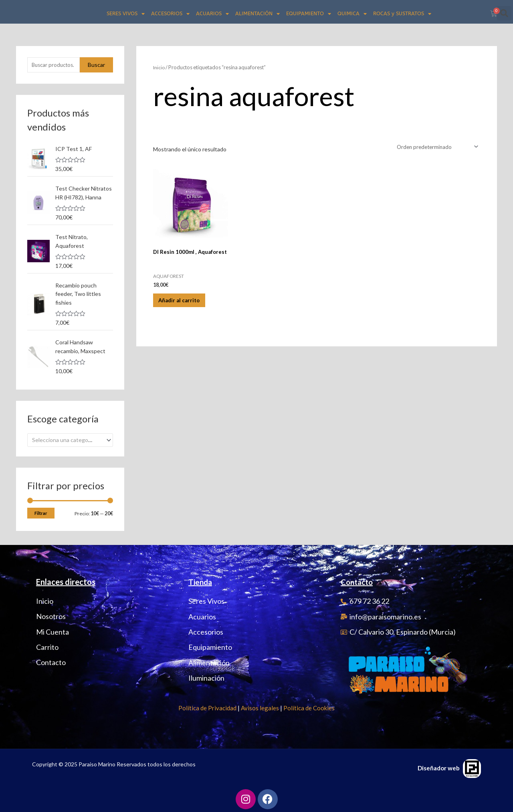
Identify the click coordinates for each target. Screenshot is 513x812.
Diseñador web (439, 767)
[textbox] (67, 439)
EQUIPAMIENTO (309, 14)
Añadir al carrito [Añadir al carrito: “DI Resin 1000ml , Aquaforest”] (185, 302)
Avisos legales (260, 707)
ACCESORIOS (170, 14)
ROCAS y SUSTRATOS (402, 14)
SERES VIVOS (126, 14)
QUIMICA (352, 14)
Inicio (159, 67)
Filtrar (41, 512)
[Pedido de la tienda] (434, 147)
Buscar (96, 65)
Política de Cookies (309, 707)
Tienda (201, 581)
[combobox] (70, 439)
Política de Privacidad (207, 707)
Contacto (358, 581)
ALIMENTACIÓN (258, 14)
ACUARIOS (212, 14)
